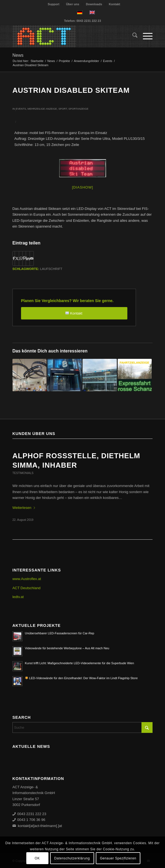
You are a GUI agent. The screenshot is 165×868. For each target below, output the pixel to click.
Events (21, 109)
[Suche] (132, 36)
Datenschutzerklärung (72, 858)
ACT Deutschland (27, 588)
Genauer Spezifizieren (118, 858)
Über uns (73, 4)
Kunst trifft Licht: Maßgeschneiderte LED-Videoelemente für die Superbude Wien (79, 663)
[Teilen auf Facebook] (14, 258)
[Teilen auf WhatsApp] (21, 258)
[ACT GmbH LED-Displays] (69, 36)
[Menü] (145, 36)
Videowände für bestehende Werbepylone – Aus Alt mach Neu (67, 648)
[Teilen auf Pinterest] (24, 258)
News (18, 55)
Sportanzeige (78, 109)
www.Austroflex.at (27, 579)
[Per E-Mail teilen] (32, 258)
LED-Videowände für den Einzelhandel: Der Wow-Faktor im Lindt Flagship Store (81, 678)
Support (53, 4)
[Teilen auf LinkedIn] (28, 258)
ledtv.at (18, 597)
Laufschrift (51, 269)
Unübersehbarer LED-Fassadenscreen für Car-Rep (60, 633)
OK (37, 858)
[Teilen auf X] (17, 258)
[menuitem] (54, 4)
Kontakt (114, 4)
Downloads (94, 4)
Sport (63, 109)
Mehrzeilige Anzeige (42, 109)
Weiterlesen (24, 508)
